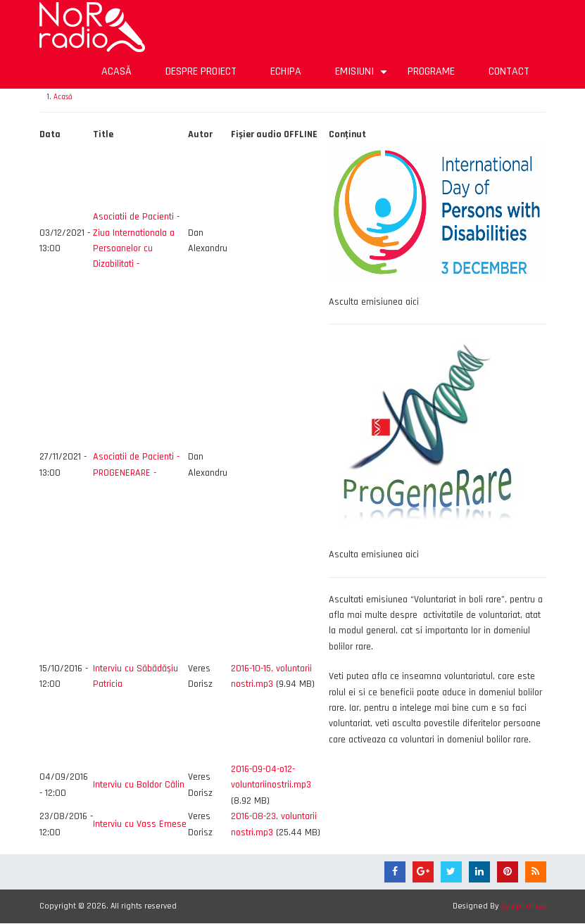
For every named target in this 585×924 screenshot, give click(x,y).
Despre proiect (201, 71)
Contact (509, 71)
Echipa (286, 71)
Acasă (117, 71)
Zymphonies (524, 906)
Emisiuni (363, 76)
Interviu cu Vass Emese (140, 824)
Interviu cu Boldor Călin (139, 785)
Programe (431, 71)
